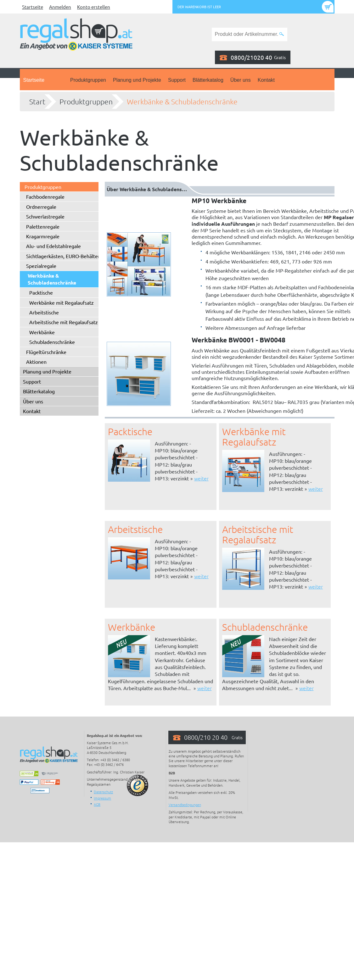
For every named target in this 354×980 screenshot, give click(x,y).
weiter (201, 478)
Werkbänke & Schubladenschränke (182, 102)
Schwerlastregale (45, 216)
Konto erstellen (94, 7)
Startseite (33, 7)
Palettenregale (43, 226)
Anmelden (60, 7)
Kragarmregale (43, 236)
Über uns (241, 80)
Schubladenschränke (52, 342)
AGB (97, 804)
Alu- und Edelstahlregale (53, 246)
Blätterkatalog (208, 80)
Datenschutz (103, 792)
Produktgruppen (88, 80)
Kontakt (266, 80)
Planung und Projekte (137, 80)
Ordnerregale (41, 207)
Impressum (102, 798)
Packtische (41, 292)
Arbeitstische (44, 312)
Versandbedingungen (185, 805)
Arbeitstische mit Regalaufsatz (64, 322)
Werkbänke (42, 332)
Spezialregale (41, 266)
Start (37, 102)
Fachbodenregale (45, 197)
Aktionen (36, 362)
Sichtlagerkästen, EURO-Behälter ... (65, 256)
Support (177, 80)
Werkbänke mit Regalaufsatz (62, 302)
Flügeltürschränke (46, 352)
